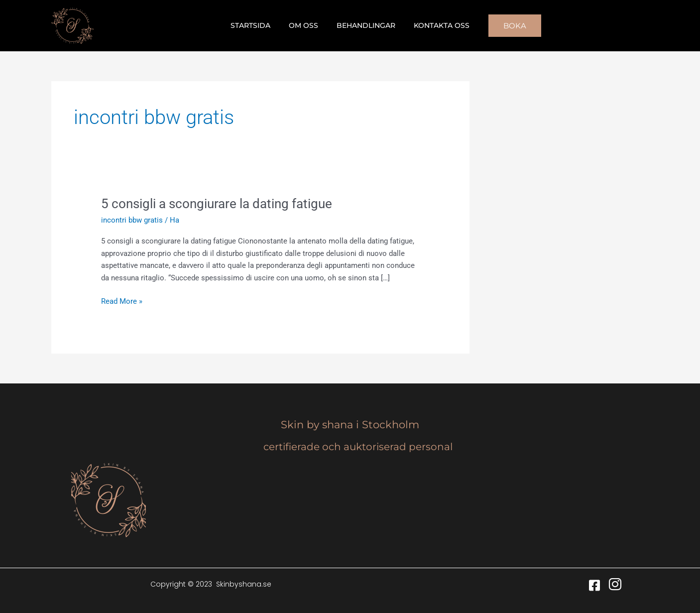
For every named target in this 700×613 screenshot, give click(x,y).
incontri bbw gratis (132, 220)
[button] (506, 26)
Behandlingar (364, 25)
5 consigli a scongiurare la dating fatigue (217, 204)
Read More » (122, 301)
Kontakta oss (435, 25)
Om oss (306, 25)
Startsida (257, 25)
